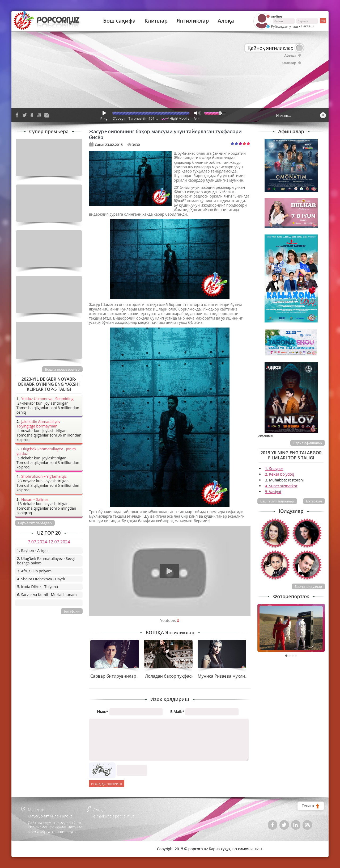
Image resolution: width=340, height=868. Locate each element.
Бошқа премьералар (62, 369)
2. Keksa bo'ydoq (280, 474)
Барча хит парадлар (277, 501)
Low (165, 118)
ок (323, 21)
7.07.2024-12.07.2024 (49, 542)
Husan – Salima (34, 500)
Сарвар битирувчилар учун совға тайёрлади (136, 676)
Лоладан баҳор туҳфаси (169, 676)
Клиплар (156, 21)
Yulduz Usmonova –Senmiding (47, 399)
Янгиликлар (193, 21)
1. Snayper (274, 469)
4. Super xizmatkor (281, 486)
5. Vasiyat (273, 492)
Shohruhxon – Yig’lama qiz (44, 477)
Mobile (184, 118)
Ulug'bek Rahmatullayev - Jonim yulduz (46, 451)
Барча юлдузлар (308, 586)
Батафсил (314, 501)
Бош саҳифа (119, 21)
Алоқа (226, 21)
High (173, 118)
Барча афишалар (308, 443)
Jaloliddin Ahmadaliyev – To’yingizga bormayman (40, 424)
